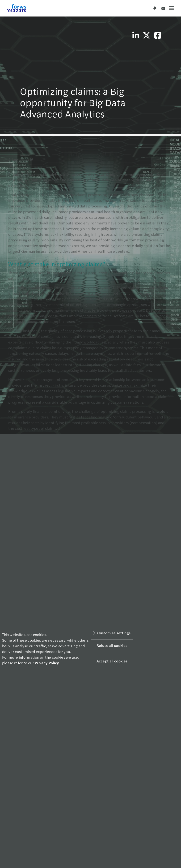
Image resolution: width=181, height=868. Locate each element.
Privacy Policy (47, 663)
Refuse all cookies (112, 645)
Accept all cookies (112, 661)
